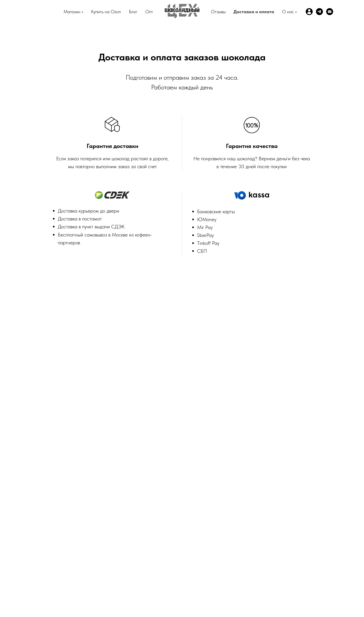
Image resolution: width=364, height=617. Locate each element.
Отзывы (218, 12)
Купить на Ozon (106, 12)
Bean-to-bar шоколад (108, 551)
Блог (133, 12)
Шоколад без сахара (258, 557)
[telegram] (319, 12)
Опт (149, 12)
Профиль (78, 551)
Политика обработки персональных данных (202, 557)
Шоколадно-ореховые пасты (254, 551)
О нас (288, 12)
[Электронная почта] (330, 12)
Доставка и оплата (254, 12)
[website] (309, 12)
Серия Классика (213, 551)
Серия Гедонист (181, 551)
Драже (288, 551)
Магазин (72, 12)
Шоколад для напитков (108, 557)
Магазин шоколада (146, 551)
